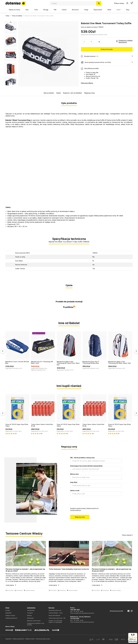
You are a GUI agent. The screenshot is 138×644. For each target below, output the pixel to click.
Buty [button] (27, 10)
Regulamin (8, 613)
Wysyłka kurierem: (107, 56)
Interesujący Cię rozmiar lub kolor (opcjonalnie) (86, 466)
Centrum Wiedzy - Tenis (56, 613)
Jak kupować (31, 610)
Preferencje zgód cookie (43, 639)
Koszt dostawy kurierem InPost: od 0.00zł (107, 62)
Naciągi (46, 10)
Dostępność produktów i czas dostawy (36, 624)
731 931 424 (75, 619)
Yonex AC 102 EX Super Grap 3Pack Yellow (17, 425)
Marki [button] (109, 10)
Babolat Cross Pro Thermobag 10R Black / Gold (42, 362)
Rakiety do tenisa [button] (14, 10)
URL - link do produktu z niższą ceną (82, 458)
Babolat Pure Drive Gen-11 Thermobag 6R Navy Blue (91, 362)
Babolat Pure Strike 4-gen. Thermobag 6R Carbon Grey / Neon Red (68, 363)
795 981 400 (75, 610)
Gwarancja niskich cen (55, 610)
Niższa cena (74, 474)
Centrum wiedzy (30, 590)
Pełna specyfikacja (87, 83)
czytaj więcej (11, 585)
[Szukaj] (99, 3)
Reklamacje (30, 618)
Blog (128, 10)
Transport (30, 613)
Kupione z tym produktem (72, 93)
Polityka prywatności (76, 510)
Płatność (29, 616)
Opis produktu (49, 93)
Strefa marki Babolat (54, 616)
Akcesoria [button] (75, 10)
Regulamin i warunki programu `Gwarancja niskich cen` (84, 508)
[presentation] (85, 502)
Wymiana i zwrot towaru (34, 621)
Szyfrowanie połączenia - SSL (57, 618)
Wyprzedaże (98, 10)
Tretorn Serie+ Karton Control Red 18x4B (42, 425)
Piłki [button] (55, 10)
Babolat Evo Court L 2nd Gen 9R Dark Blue (17, 362)
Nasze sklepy (119, 3)
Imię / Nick (74, 482)
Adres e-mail (75, 490)
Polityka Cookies (10, 616)
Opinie (58, 93)
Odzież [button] (64, 10)
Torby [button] (36, 10)
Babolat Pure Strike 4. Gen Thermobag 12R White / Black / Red (119, 362)
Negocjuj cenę (89, 93)
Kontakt (8, 610)
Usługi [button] (86, 10)
